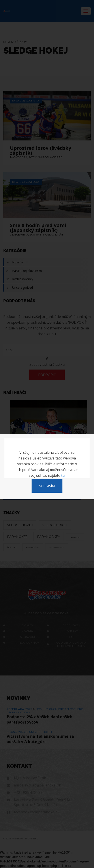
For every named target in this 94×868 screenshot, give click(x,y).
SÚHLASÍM (47, 486)
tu (63, 475)
